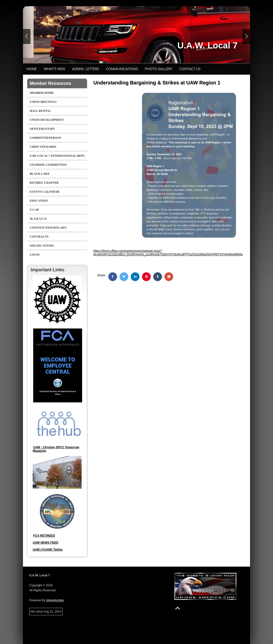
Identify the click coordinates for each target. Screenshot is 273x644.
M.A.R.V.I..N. (38, 219)
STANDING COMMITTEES (48, 165)
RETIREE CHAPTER (44, 183)
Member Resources (50, 83)
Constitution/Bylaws (48, 228)
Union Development (47, 120)
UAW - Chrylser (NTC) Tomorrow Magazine (56, 449)
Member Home (42, 93)
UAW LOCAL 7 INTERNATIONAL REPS (57, 156)
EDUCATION (39, 201)
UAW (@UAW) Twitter (48, 550)
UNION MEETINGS (43, 102)
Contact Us (190, 69)
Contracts (39, 237)
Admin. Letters (86, 69)
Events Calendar (45, 192)
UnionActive (55, 600)
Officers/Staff (42, 129)
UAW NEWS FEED (46, 543)
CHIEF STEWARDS (43, 147)
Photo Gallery (159, 69)
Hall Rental (40, 111)
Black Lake (40, 174)
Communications (122, 69)
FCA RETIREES (44, 536)
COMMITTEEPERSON (45, 138)
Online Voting (42, 246)
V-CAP (34, 210)
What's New (55, 69)
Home (32, 69)
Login (35, 255)
